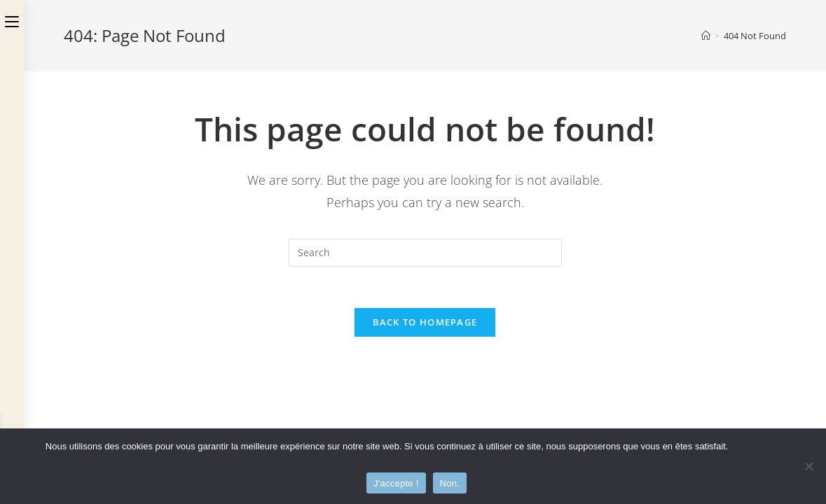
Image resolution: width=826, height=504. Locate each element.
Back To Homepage (425, 323)
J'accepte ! (396, 483)
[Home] (706, 36)
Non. (450, 483)
